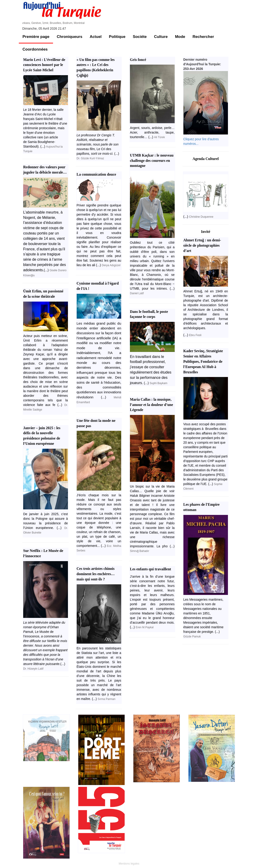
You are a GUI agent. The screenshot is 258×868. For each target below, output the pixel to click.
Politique (117, 37)
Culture (161, 37)
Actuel (96, 37)
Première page (36, 37)
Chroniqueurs (69, 37)
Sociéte (140, 37)
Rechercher (203, 37)
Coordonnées (35, 49)
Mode (180, 37)
